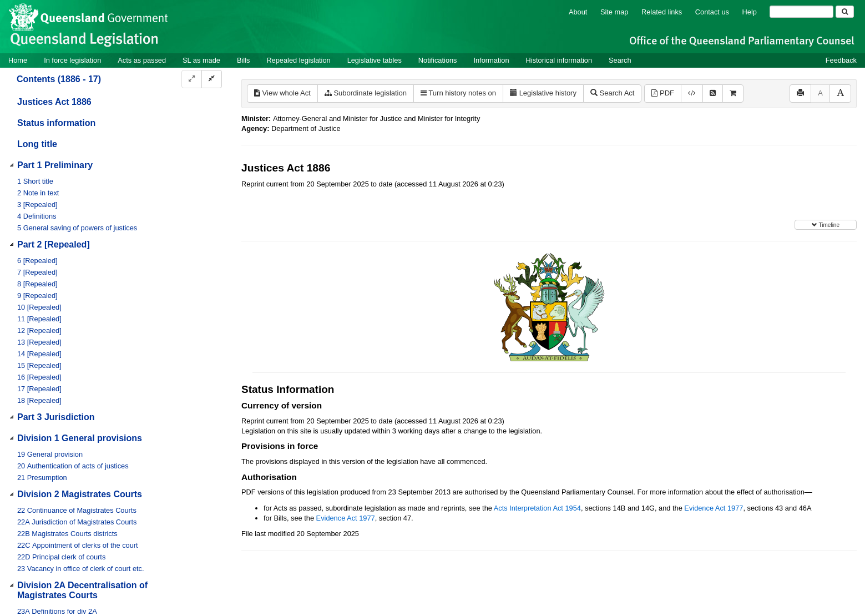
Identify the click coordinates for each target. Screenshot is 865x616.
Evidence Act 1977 (714, 508)
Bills (243, 60)
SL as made (201, 60)
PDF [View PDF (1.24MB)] (663, 93)
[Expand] (192, 79)
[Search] (801, 12)
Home (18, 60)
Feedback (841, 60)
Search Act (612, 93)
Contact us (712, 12)
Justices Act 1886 (54, 102)
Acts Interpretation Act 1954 (537, 508)
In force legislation (72, 60)
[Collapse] (212, 79)
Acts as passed (142, 60)
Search (620, 60)
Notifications (438, 60)
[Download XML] (692, 94)
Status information (56, 123)
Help (750, 12)
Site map (614, 12)
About (578, 12)
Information (492, 60)
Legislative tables (375, 60)
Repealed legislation (298, 60)
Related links (662, 12)
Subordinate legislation (366, 93)
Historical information (559, 60)
